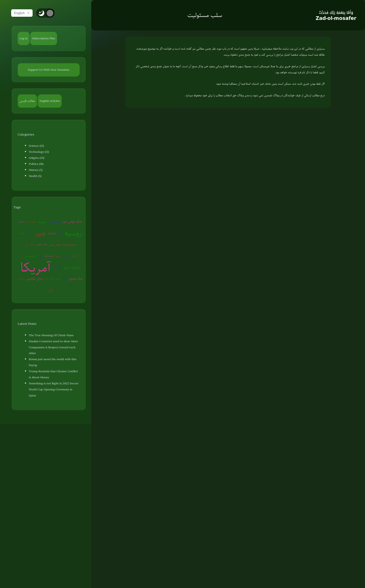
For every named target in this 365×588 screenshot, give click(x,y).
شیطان (22, 221)
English (22, 13)
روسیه (73, 233)
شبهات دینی (72, 267)
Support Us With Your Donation (49, 70)
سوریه (42, 222)
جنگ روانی (30, 244)
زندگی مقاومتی (35, 279)
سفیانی (21, 278)
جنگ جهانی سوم (72, 222)
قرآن (51, 290)
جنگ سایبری (42, 244)
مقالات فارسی (27, 101)
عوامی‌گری (52, 233)
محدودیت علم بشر (63, 244)
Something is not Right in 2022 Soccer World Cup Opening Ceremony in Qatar (54, 389)
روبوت (22, 233)
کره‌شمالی (66, 256)
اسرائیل (57, 267)
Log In (24, 38)
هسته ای (54, 222)
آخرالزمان (30, 233)
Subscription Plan (44, 38)
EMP (60, 233)
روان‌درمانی (49, 256)
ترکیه (74, 256)
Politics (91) (36, 164)
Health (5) (35, 176)
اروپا (41, 256)
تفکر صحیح (76, 279)
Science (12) (36, 146)
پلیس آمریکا (56, 278)
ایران (65, 279)
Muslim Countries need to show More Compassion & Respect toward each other (53, 347)
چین (41, 233)
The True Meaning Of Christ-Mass (51, 335)
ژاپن (47, 278)
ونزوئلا (58, 256)
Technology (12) (39, 152)
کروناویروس (31, 256)
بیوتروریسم (31, 221)
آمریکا (35, 267)
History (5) (36, 170)
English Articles (50, 101)
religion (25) (37, 158)
